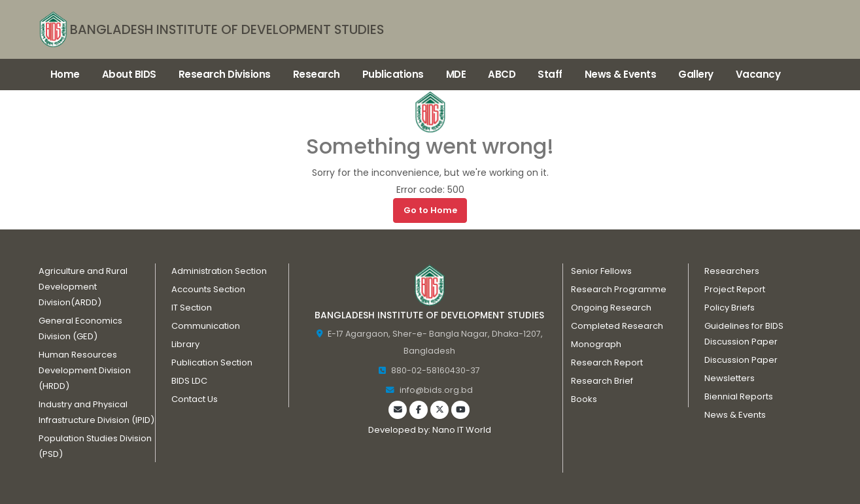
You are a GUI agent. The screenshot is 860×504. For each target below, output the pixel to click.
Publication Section (212, 362)
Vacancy (758, 74)
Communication (206, 326)
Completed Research (617, 326)
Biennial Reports (739, 396)
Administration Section (219, 271)
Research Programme (618, 289)
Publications (393, 74)
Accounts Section (208, 289)
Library (185, 344)
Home (65, 74)
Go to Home (430, 210)
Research (317, 74)
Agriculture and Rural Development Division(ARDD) (83, 287)
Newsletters (729, 378)
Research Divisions (225, 74)
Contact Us (194, 399)
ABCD (502, 74)
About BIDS (129, 74)
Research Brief (602, 381)
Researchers (732, 271)
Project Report (734, 289)
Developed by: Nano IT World (429, 430)
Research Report (607, 362)
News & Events (621, 74)
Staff (550, 74)
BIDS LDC (189, 381)
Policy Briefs (729, 308)
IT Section (192, 308)
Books (584, 399)
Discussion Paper (741, 360)
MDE (456, 74)
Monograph (596, 344)
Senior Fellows (601, 271)
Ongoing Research (611, 308)
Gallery (696, 74)
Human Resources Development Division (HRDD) (85, 370)
